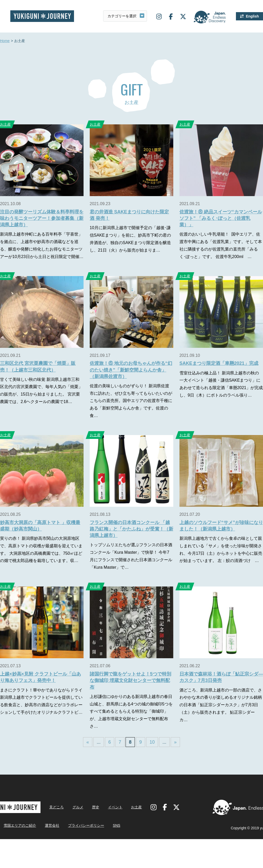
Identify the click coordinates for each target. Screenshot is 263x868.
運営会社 (52, 825)
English (252, 16)
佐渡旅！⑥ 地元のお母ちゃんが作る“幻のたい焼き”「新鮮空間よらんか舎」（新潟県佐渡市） (131, 370)
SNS (117, 825)
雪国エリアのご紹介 (20, 825)
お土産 (95, 124)
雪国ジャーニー (42, 16)
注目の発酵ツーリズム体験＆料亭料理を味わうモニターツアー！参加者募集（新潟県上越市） (42, 218)
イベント (115, 807)
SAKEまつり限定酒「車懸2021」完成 (219, 363)
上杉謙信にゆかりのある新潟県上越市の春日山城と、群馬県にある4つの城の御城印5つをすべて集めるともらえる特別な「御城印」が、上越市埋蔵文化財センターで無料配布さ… (131, 711)
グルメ (78, 807)
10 (152, 742)
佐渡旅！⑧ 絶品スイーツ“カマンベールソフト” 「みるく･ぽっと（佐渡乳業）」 (221, 218)
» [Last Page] (175, 742)
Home (5, 41)
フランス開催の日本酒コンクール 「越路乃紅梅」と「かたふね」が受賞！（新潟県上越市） (131, 529)
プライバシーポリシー (86, 825)
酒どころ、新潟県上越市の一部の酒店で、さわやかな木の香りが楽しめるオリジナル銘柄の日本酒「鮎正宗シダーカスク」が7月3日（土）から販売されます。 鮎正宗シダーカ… (221, 705)
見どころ (56, 807)
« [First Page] (88, 742)
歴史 (96, 807)
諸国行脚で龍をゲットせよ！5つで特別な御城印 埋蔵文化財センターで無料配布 (130, 680)
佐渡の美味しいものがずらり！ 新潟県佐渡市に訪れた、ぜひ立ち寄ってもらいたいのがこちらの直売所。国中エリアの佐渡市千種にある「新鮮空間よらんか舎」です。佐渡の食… (131, 401)
